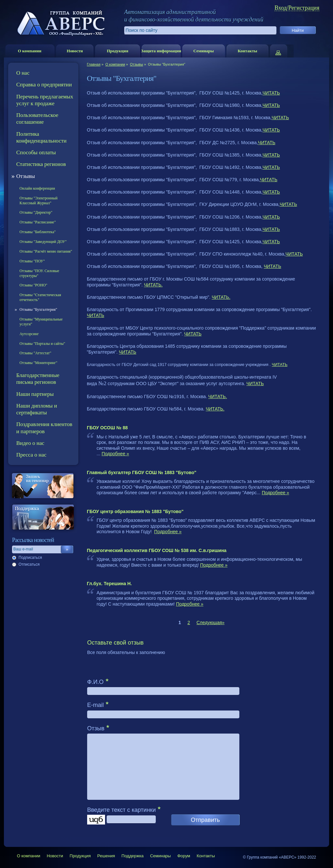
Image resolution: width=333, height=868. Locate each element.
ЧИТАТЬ (271, 93)
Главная (94, 64)
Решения (106, 856)
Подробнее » (115, 454)
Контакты (247, 51)
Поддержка (133, 856)
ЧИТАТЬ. (153, 285)
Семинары (203, 51)
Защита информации (161, 51)
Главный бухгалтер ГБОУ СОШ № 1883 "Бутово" (142, 472)
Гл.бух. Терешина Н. (109, 584)
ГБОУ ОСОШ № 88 (107, 428)
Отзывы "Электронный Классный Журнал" (39, 201)
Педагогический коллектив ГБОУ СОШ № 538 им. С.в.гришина (157, 550)
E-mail (95, 705)
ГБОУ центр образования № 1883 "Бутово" (135, 511)
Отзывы (137, 64)
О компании (30, 51)
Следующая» (210, 623)
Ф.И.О (95, 682)
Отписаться (29, 564)
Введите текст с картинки (121, 810)
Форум (184, 856)
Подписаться (30, 558)
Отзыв (96, 728)
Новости (75, 51)
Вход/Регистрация (297, 8)
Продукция (117, 51)
